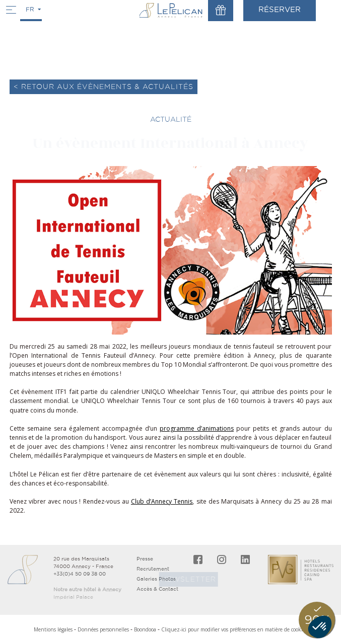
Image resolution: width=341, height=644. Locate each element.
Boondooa (145, 629)
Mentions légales (53, 629)
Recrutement (153, 569)
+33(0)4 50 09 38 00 (80, 574)
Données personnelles (103, 629)
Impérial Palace (73, 597)
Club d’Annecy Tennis (162, 501)
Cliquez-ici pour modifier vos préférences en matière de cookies (234, 629)
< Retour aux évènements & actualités (104, 87)
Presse (145, 559)
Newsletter (185, 579)
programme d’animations (197, 428)
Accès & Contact (157, 589)
